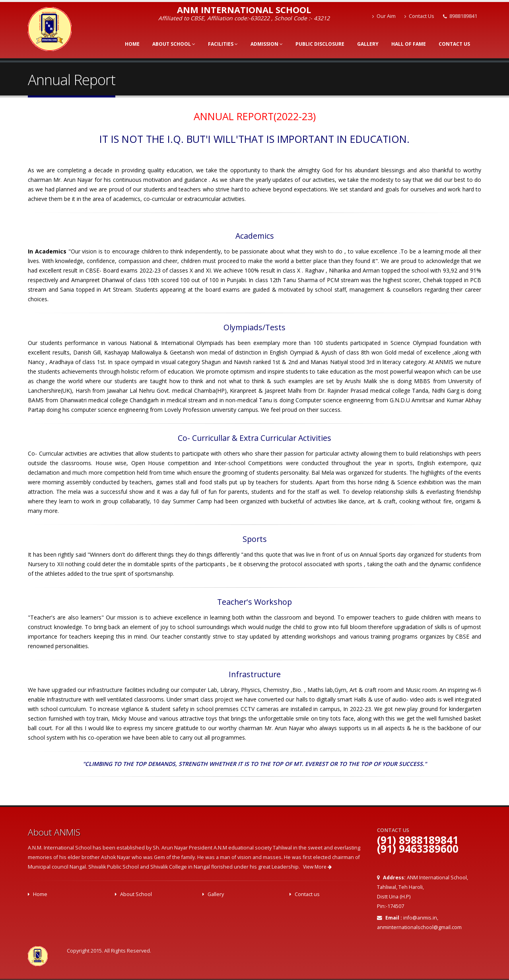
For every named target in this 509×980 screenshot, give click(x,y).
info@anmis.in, (421, 918)
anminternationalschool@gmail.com (419, 927)
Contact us (307, 894)
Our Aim (384, 16)
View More (317, 867)
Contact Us (419, 16)
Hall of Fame (409, 44)
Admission (267, 44)
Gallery (368, 44)
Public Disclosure (320, 44)
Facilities (223, 44)
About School (174, 44)
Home (132, 44)
